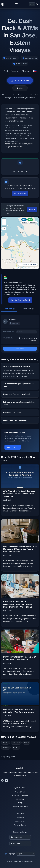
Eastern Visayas (11, 71)
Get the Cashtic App (20, 81)
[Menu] (16, 4)
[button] (4, 220)
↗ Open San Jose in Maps (28, 264)
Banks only (33, 222)
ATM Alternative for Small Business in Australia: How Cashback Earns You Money (19, 494)
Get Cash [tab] (9, 309)
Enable (32, 209)
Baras (16, 748)
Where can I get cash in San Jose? (17, 366)
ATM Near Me (20, 792)
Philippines (27, 71)
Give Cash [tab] (28, 309)
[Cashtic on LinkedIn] (6, 781)
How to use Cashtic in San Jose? (17, 394)
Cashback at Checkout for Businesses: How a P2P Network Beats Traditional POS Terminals (18, 604)
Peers (30, 220)
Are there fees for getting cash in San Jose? (18, 385)
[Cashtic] (3, 4)
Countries (20, 799)
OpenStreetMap (27, 268)
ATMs (24, 220)
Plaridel (6, 748)
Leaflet (17, 268)
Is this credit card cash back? (15, 420)
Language (10, 854)
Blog (20, 803)
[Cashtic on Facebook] (2, 781)
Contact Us (20, 818)
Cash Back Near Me (20, 795)
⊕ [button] (4, 228)
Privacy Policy (20, 821)
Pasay (5, 743)
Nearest (25, 222)
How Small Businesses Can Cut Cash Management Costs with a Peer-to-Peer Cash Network (20, 549)
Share (20, 88)
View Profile (20, 349)
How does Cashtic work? (13, 413)
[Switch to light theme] (37, 4)
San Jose (16, 743)
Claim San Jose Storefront (20, 300)
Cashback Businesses (20, 806)
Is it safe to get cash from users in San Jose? (19, 403)
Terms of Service (20, 825)
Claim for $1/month (20, 193)
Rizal (27, 743)
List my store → (13, 447)
